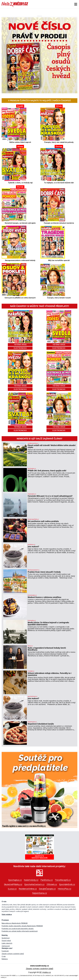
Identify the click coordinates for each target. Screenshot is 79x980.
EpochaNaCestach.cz (34, 884)
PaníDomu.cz (47, 880)
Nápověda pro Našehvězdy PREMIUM (15, 923)
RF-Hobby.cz (45, 972)
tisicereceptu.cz (32, 595)
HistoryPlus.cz (64, 889)
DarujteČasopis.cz (47, 889)
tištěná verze (20, 345)
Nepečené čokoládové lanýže (41, 724)
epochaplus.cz (32, 469)
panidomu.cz (31, 545)
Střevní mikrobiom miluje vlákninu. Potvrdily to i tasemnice (49, 674)
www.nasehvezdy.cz (40, 966)
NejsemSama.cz (40, 893)
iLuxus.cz (12, 889)
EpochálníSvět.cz (67, 884)
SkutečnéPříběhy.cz (13, 884)
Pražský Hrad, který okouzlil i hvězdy (44, 572)
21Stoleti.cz (52, 884)
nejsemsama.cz (32, 722)
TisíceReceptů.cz (63, 880)
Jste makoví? (33, 547)
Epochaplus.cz (15, 880)
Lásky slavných (7, 943)
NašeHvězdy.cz (31, 880)
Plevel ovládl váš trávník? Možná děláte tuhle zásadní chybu (52, 446)
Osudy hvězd (6, 941)
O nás (4, 956)
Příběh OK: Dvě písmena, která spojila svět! (47, 471)
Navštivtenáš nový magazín (40, 857)
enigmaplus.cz (32, 494)
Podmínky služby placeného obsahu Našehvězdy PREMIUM (22, 926)
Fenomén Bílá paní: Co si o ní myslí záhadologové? (50, 496)
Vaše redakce (7, 914)
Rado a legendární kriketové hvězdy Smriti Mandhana (47, 649)
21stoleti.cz (31, 671)
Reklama (5, 959)
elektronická (20, 348)
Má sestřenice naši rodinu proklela (43, 521)
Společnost (6, 938)
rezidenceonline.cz (33, 443)
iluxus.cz (30, 646)
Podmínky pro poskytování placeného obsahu (18, 929)
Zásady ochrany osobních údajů (13, 954)
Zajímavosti (6, 946)
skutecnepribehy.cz (33, 519)
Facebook (5, 951)
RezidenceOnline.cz (28, 889)
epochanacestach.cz (33, 570)
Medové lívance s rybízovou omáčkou (44, 597)
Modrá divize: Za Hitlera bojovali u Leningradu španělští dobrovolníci (48, 624)
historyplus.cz (32, 620)
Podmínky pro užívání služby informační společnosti (20, 931)
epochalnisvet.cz (32, 696)
